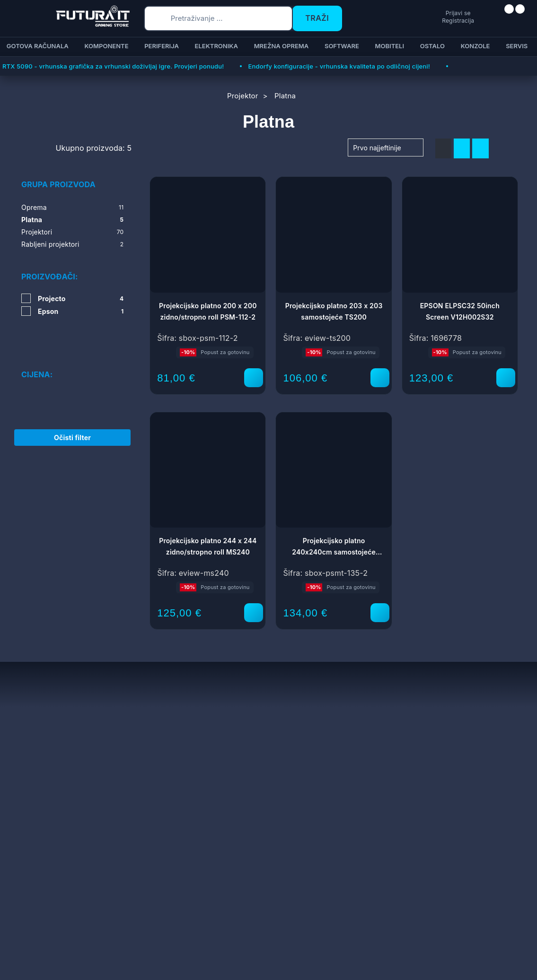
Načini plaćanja (218, 736)
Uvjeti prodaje (155, 736)
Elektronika (216, 46)
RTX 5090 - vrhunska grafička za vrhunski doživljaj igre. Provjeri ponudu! (113, 66)
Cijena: (37, 347)
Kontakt (205, 764)
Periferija (162, 46)
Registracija (422, 21)
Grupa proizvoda (58, 184)
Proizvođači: (49, 277)
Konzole (475, 46)
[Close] (159, 948)
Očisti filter (72, 427)
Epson (81, 311)
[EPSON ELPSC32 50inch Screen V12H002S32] (506, 378)
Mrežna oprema (282, 46)
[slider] (22, 371)
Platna (72, 220)
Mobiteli (389, 46)
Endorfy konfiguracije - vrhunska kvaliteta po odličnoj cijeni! (339, 66)
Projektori (72, 232)
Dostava (206, 750)
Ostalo (432, 46)
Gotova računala (38, 46)
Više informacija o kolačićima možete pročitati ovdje (187, 931)
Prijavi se (422, 13)
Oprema (72, 208)
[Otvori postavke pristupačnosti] (526, 502)
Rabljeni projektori (72, 244)
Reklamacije (152, 764)
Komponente (106, 46)
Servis (143, 750)
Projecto (81, 299)
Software (342, 46)
